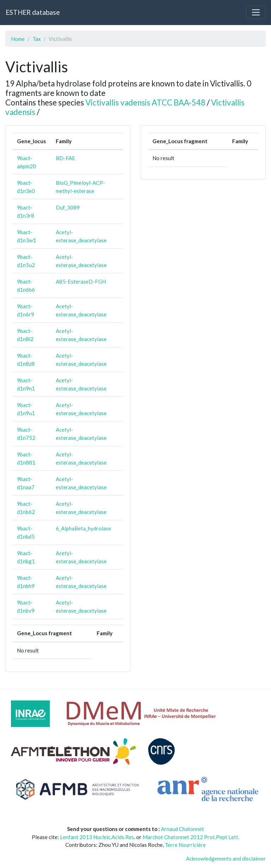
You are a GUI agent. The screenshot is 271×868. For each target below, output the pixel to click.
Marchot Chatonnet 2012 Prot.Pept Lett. (191, 837)
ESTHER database (33, 12)
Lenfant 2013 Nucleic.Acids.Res (97, 837)
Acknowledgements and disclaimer (226, 858)
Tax (37, 39)
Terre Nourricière (185, 845)
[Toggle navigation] (256, 12)
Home (18, 39)
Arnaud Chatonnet (182, 829)
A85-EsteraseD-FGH (81, 281)
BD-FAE (65, 158)
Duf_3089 (68, 207)
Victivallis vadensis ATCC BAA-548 (145, 102)
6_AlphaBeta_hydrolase (83, 528)
